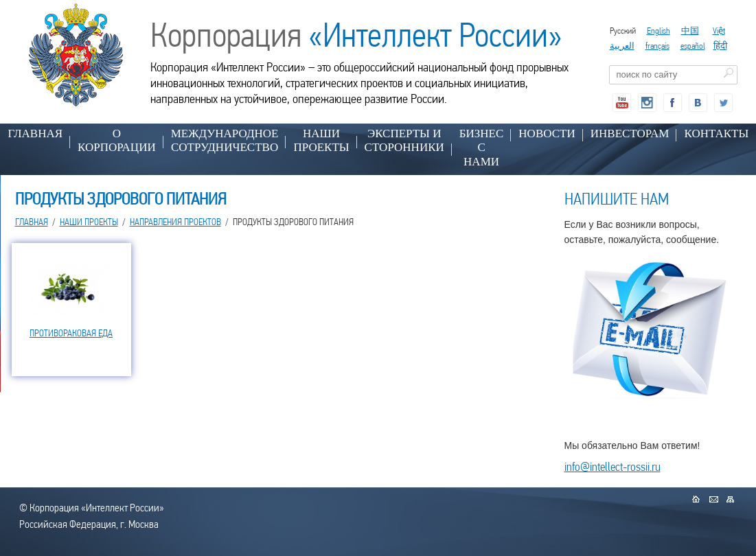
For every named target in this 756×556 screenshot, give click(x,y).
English (658, 31)
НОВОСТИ (547, 134)
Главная (36, 134)
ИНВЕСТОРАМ (630, 134)
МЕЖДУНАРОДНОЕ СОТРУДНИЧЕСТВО (225, 140)
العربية (622, 46)
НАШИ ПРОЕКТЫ (321, 140)
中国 (690, 31)
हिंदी (720, 46)
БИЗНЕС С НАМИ (482, 148)
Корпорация (356, 35)
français (657, 46)
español (693, 46)
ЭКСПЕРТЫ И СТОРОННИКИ (404, 140)
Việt (719, 31)
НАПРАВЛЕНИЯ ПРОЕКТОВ (175, 222)
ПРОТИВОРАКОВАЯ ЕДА (71, 333)
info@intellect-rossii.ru (612, 466)
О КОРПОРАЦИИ (117, 140)
